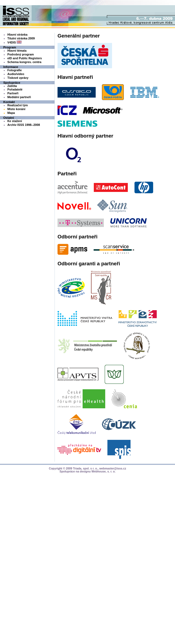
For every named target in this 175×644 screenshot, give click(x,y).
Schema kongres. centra (24, 62)
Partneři (13, 93)
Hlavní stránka (17, 35)
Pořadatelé (15, 89)
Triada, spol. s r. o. (85, 469)
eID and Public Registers (25, 58)
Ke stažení (15, 121)
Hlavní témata (17, 51)
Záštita (12, 86)
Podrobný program (21, 54)
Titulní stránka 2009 (21, 38)
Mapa (11, 113)
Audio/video (16, 74)
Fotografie (15, 70)
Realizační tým (18, 105)
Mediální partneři (19, 97)
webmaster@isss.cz (113, 469)
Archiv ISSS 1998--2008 (24, 125)
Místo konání (16, 109)
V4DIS (14, 42)
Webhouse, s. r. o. (104, 472)
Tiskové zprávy (18, 78)
